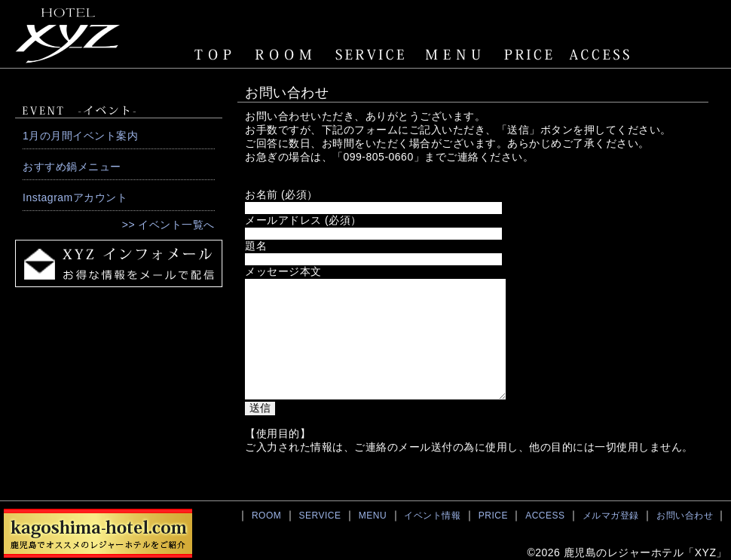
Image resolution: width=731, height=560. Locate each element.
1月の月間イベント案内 (80, 136)
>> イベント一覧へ (168, 225)
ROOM (283, 55)
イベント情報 (432, 516)
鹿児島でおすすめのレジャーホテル (98, 533)
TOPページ (215, 55)
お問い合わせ (685, 516)
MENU (454, 55)
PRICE (531, 55)
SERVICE (369, 55)
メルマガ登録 (611, 516)
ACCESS (602, 55)
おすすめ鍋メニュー (72, 167)
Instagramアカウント (75, 197)
